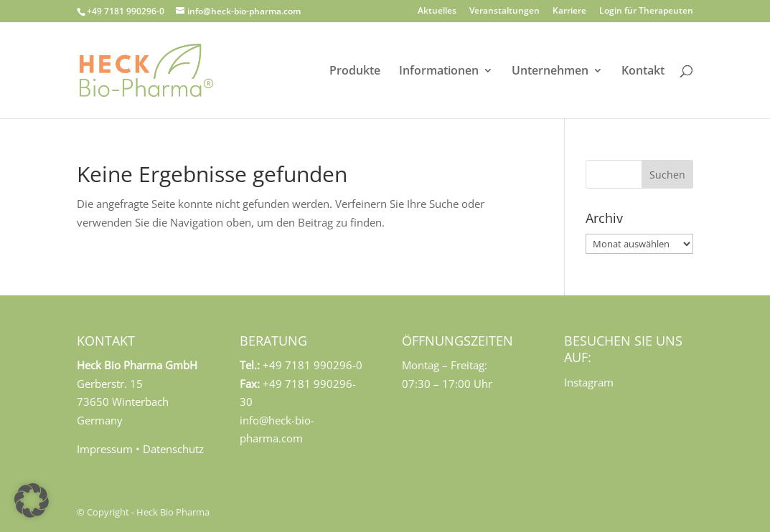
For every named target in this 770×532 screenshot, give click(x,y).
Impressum (105, 449)
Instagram (589, 382)
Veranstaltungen (504, 11)
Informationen (439, 72)
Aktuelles (437, 11)
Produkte (355, 72)
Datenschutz (173, 449)
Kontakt (643, 72)
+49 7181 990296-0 (126, 11)
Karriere (569, 11)
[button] (32, 500)
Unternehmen (550, 72)
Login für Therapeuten (646, 11)
